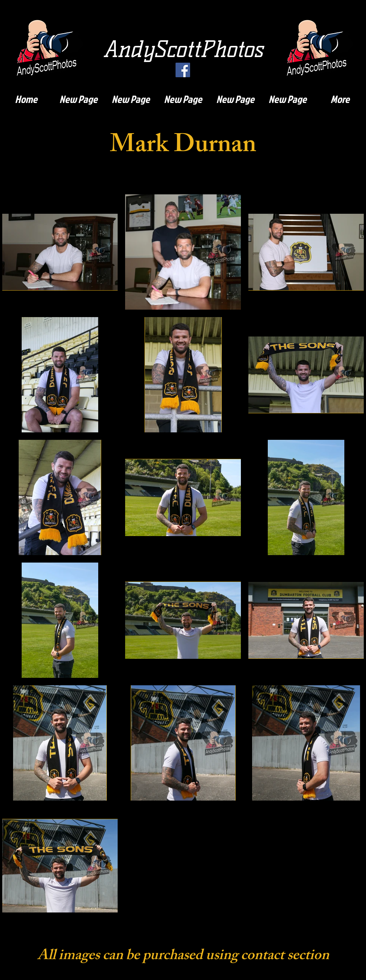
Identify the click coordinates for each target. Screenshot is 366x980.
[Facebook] (183, 70)
